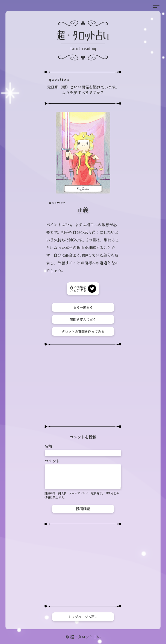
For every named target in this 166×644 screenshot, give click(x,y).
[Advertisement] (83, 385)
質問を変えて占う (83, 319)
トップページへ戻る (83, 617)
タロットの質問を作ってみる (83, 331)
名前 (48, 446)
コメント (52, 461)
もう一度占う (83, 307)
